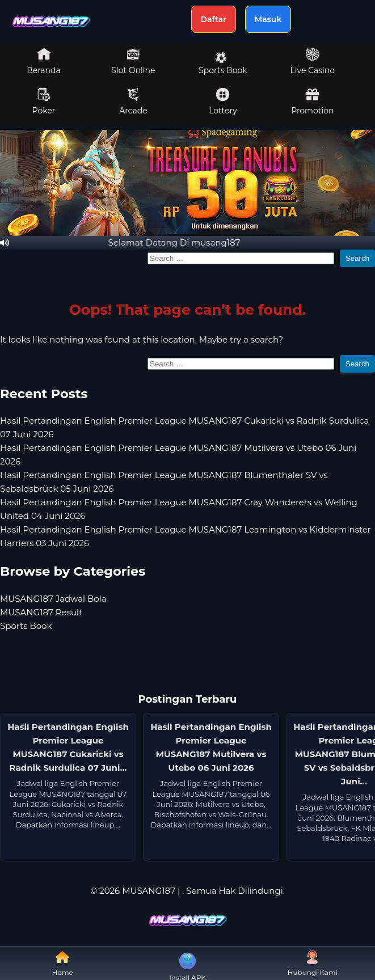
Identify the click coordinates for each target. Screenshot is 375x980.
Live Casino (313, 61)
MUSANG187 (149, 891)
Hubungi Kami (313, 963)
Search (357, 258)
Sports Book (223, 64)
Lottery (223, 102)
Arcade (133, 102)
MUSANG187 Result (41, 612)
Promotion (312, 102)
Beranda (44, 61)
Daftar (214, 19)
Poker (44, 102)
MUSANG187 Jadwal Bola (53, 599)
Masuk (268, 19)
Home (63, 963)
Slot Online (133, 61)
